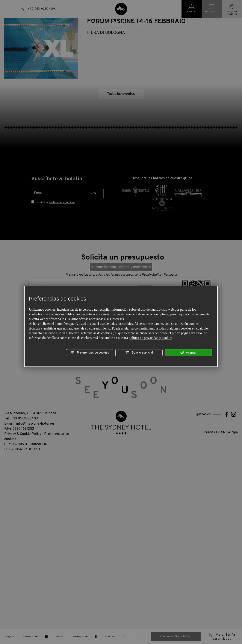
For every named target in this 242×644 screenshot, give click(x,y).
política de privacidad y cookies (150, 338)
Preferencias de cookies (90, 353)
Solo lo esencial (139, 353)
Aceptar (188, 353)
